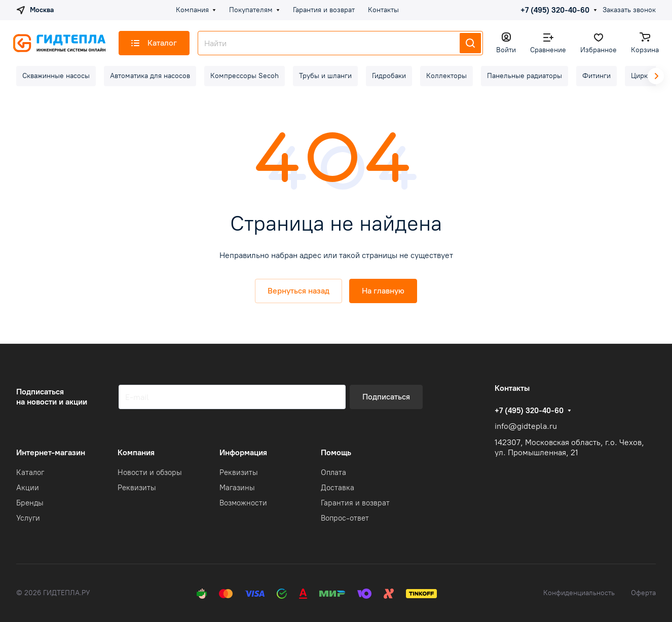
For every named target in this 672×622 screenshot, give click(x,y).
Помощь (336, 452)
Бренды (30, 503)
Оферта (643, 593)
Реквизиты (137, 488)
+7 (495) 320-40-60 (555, 10)
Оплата (333, 472)
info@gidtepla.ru (526, 426)
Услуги (28, 518)
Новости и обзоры (150, 472)
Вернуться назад (298, 291)
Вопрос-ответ (345, 518)
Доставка (338, 488)
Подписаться (386, 397)
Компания (136, 452)
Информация (243, 452)
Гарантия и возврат (355, 503)
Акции (28, 488)
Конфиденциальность (579, 593)
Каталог (30, 472)
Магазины (237, 488)
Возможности (243, 503)
